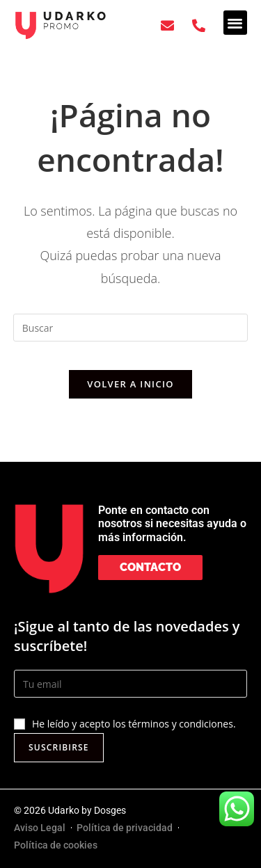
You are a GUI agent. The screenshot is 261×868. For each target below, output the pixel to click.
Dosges (110, 810)
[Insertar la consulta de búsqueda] (131, 328)
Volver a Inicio (130, 384)
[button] (236, 23)
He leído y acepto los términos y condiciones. (134, 724)
